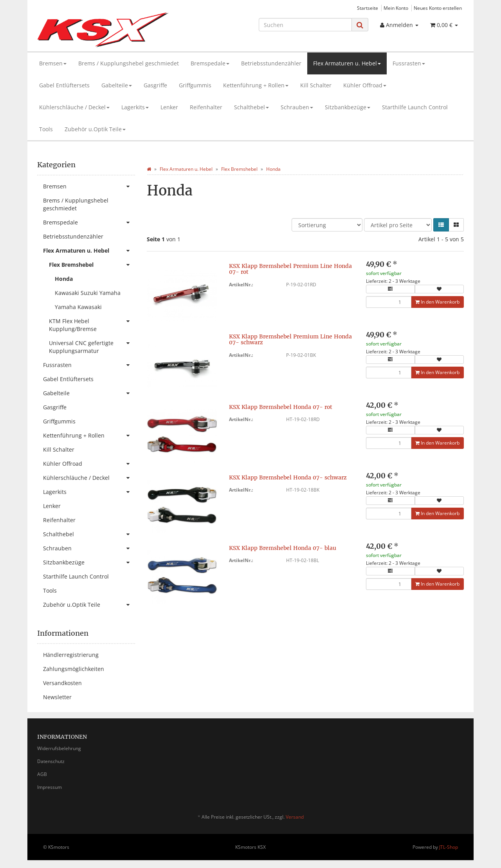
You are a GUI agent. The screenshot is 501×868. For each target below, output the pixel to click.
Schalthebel (251, 107)
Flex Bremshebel (92, 265)
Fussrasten (409, 63)
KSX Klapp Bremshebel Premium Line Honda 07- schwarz (290, 339)
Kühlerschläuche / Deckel (74, 107)
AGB (42, 774)
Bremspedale (210, 63)
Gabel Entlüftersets (64, 85)
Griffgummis (195, 85)
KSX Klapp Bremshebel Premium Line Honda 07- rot (290, 269)
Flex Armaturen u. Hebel (347, 63)
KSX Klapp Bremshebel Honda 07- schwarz (288, 477)
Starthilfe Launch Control (415, 107)
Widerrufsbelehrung (59, 748)
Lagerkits (135, 107)
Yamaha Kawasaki (78, 307)
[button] (441, 225)
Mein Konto (396, 8)
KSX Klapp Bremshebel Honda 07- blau (283, 548)
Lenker (169, 107)
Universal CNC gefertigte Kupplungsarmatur (92, 345)
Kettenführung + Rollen (256, 85)
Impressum (50, 787)
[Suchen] (305, 25)
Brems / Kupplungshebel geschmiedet (129, 63)
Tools (46, 129)
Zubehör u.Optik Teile (95, 129)
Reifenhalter (206, 107)
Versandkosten (62, 683)
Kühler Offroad (365, 85)
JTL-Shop (449, 847)
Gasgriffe (155, 85)
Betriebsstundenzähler (271, 63)
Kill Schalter (316, 85)
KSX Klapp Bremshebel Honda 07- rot (281, 407)
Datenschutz (51, 761)
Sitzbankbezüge (348, 107)
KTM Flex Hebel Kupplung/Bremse (92, 323)
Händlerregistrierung (71, 655)
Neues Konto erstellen (438, 8)
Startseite (368, 8)
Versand (295, 817)
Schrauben (297, 107)
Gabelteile (117, 85)
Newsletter (57, 697)
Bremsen (53, 63)
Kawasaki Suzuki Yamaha (88, 293)
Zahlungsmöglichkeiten (74, 669)
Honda (64, 279)
